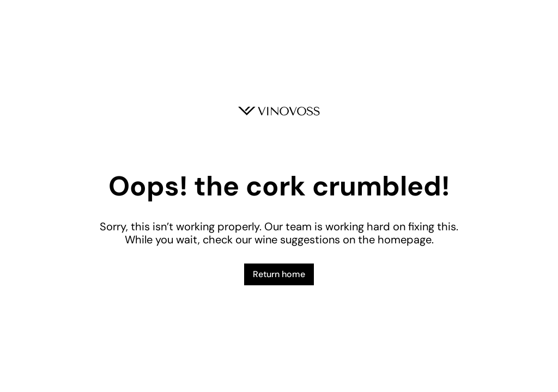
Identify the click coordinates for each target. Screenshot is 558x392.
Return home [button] (279, 274)
